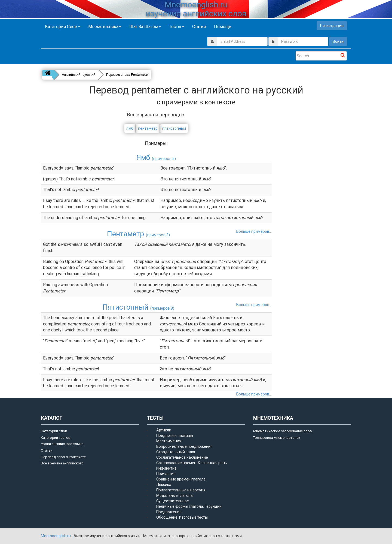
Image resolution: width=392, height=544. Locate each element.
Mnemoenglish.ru (56, 536)
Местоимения (169, 441)
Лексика (164, 485)
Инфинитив (166, 468)
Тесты (177, 27)
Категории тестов (56, 438)
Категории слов (62, 27)
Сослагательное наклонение (182, 457)
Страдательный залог (176, 452)
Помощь (223, 27)
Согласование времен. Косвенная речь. (192, 463)
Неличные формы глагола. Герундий (189, 506)
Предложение (169, 512)
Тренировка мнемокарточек (277, 438)
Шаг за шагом (145, 27)
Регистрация (332, 26)
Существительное (173, 501)
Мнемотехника (105, 27)
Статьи (199, 27)
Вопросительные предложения (184, 446)
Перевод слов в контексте (63, 457)
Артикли (164, 430)
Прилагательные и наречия (181, 490)
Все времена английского (62, 463)
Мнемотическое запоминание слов (283, 431)
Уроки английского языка (62, 444)
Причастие (166, 474)
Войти (338, 41)
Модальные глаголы (175, 495)
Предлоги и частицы (175, 436)
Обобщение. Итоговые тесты (182, 517)
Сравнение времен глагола (181, 479)
